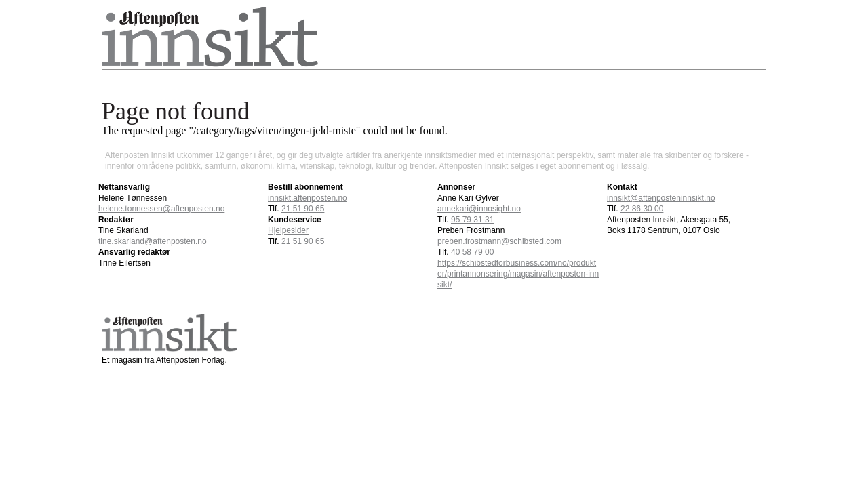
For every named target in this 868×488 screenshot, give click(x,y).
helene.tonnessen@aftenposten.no (161, 209)
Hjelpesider (288, 230)
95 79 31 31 (472, 220)
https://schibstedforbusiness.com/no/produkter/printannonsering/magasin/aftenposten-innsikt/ (518, 274)
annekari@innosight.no (479, 209)
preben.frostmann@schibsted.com (499, 241)
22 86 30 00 (642, 209)
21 (303, 209)
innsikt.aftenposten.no (308, 198)
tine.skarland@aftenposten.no (153, 241)
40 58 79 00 (472, 252)
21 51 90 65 (303, 241)
